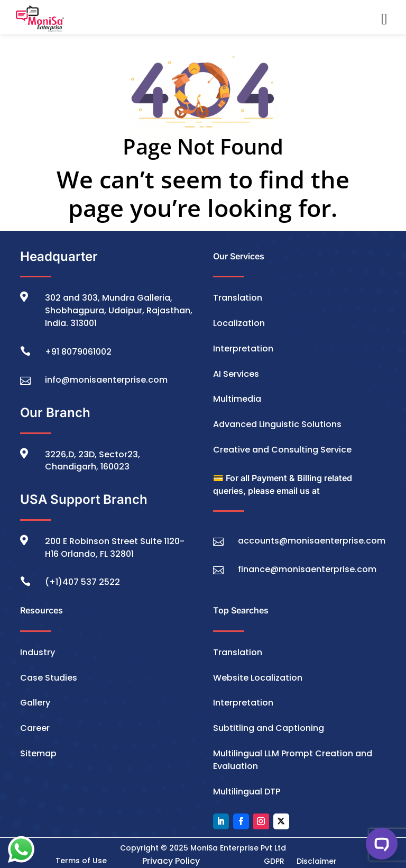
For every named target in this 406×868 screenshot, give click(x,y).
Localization (239, 323)
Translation (238, 298)
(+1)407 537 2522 (82, 582)
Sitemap (38, 753)
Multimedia (237, 399)
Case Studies (49, 678)
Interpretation (243, 349)
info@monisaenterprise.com (106, 380)
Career (35, 728)
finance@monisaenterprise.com (307, 569)
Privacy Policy (171, 861)
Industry (38, 652)
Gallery (35, 703)
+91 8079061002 (78, 352)
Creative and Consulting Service (282, 450)
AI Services (236, 374)
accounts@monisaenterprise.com (312, 541)
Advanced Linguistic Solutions (277, 424)
